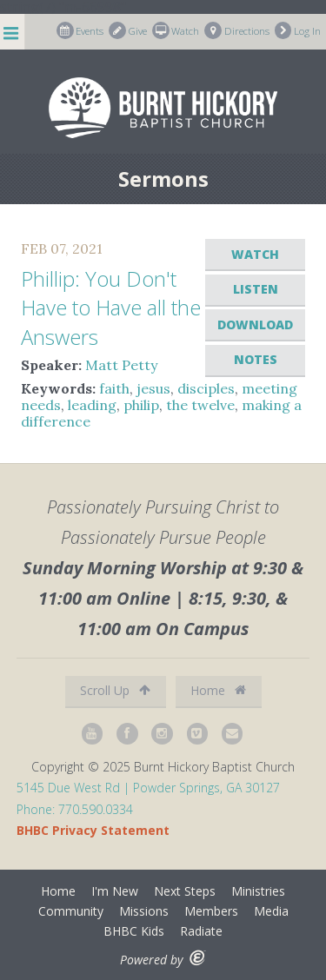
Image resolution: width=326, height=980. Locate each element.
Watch (176, 30)
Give (128, 30)
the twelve (200, 405)
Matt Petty (121, 365)
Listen (256, 289)
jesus (153, 388)
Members (211, 911)
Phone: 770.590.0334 (75, 809)
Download (255, 324)
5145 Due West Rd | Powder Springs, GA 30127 (148, 788)
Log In (298, 30)
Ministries (258, 891)
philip (141, 405)
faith (114, 388)
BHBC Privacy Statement (93, 830)
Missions (144, 911)
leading (92, 405)
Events (80, 30)
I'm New (115, 891)
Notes (256, 359)
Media (271, 911)
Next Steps (185, 891)
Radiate (201, 931)
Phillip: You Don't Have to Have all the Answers (111, 308)
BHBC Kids (134, 931)
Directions (237, 30)
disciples (206, 388)
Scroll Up (115, 690)
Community (71, 911)
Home (218, 690)
